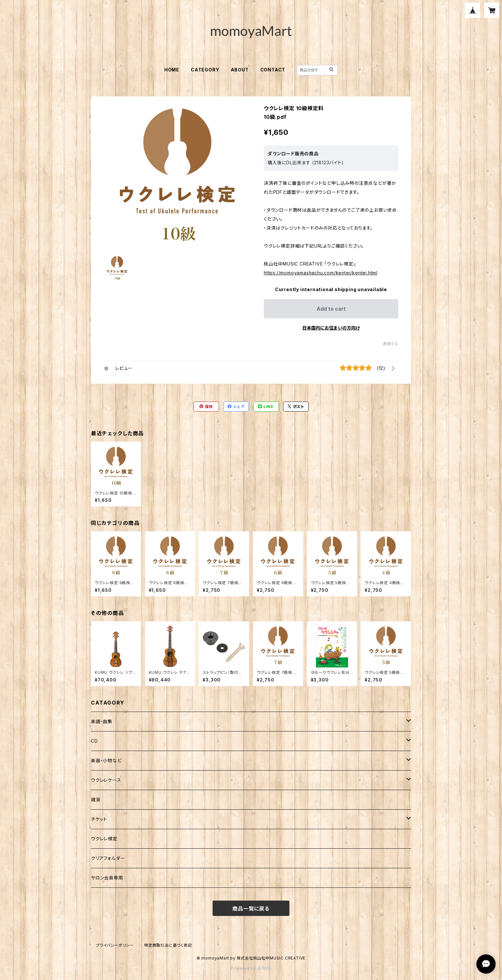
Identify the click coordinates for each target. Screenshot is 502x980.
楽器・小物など (106, 760)
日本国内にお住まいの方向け (331, 328)
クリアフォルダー (108, 858)
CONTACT (273, 70)
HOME (172, 70)
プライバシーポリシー (115, 945)
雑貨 (96, 800)
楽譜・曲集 (102, 721)
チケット (99, 819)
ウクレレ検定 (104, 839)
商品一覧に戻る (251, 909)
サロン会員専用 (107, 878)
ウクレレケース (106, 780)
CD (94, 741)
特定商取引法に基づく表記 (168, 945)
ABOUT (240, 70)
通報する (390, 344)
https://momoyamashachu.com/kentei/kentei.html (321, 273)
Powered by (251, 968)
